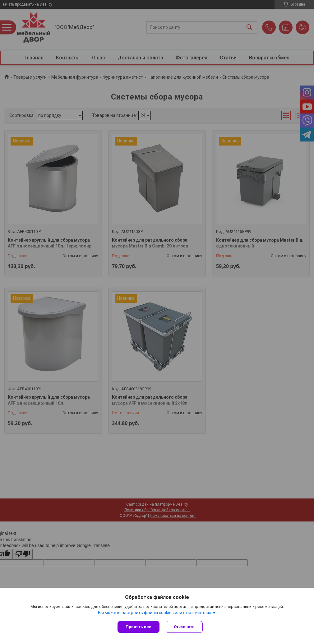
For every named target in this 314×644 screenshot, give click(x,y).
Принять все (139, 627)
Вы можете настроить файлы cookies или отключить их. (155, 613)
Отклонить (184, 627)
